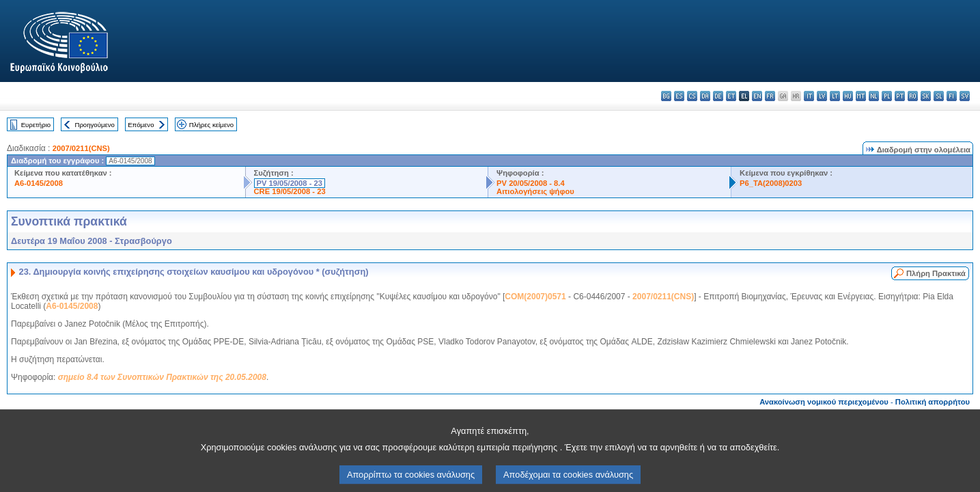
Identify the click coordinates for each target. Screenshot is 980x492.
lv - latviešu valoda (822, 96)
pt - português (900, 96)
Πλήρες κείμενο (211, 125)
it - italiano (809, 96)
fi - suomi (952, 96)
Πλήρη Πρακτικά (936, 273)
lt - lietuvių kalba (835, 96)
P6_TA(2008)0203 (771, 183)
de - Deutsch (718, 96)
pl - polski (887, 96)
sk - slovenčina (926, 96)
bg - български (666, 96)
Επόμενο (141, 125)
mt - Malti (861, 96)
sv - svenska (965, 96)
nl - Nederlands (874, 96)
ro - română (913, 96)
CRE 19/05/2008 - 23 (290, 191)
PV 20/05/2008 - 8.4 (531, 183)
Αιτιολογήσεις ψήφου (535, 191)
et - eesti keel (731, 96)
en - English (757, 96)
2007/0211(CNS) (81, 148)
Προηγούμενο (94, 125)
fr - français (770, 96)
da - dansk (705, 96)
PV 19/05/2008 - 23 (290, 183)
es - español (679, 96)
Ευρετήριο (36, 125)
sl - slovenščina (939, 96)
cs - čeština (692, 96)
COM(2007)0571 (535, 297)
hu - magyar (848, 96)
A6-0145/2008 (39, 183)
